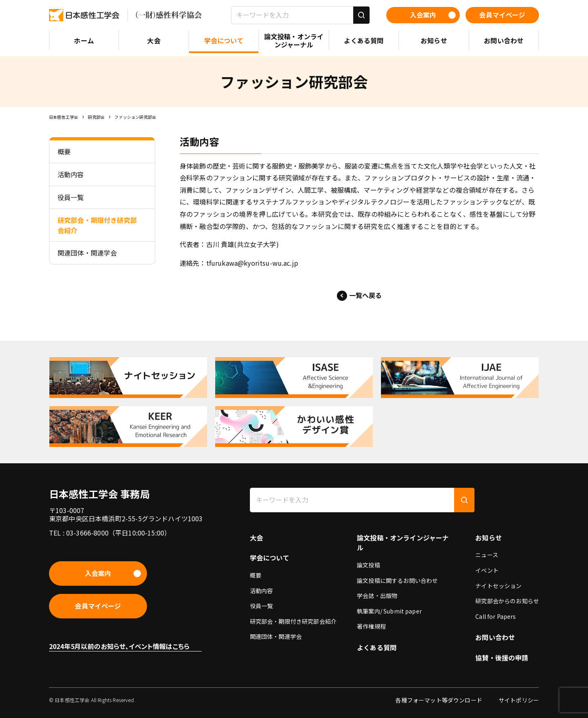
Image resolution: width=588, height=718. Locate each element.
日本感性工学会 (63, 117)
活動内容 (262, 591)
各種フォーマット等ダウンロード (439, 700)
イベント (487, 570)
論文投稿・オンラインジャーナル (403, 543)
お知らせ (489, 538)
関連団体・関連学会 (276, 636)
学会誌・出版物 (377, 596)
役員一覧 (262, 606)
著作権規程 (371, 626)
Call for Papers (496, 616)
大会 (256, 538)
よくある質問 (377, 647)
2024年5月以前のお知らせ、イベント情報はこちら (119, 646)
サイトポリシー (519, 700)
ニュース (487, 555)
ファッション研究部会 (135, 117)
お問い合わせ (495, 637)
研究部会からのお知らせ (507, 601)
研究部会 (96, 117)
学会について (270, 558)
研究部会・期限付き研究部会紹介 (293, 621)
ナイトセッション (498, 586)
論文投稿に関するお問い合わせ (397, 580)
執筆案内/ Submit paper (389, 611)
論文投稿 (369, 565)
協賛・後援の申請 (502, 658)
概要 (256, 575)
